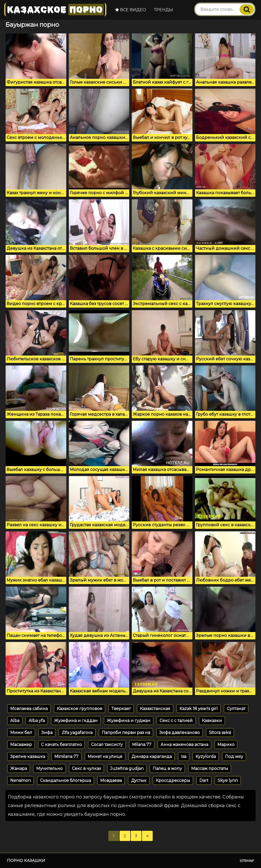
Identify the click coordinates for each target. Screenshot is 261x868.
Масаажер (21, 745)
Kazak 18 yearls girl (199, 709)
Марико (226, 745)
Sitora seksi (220, 733)
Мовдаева (111, 780)
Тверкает (121, 709)
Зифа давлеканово (180, 733)
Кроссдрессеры (173, 780)
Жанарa (19, 768)
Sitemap (247, 861)
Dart (204, 780)
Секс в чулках (86, 768)
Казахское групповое (80, 709)
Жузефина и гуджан (129, 721)
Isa (184, 757)
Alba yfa (37, 721)
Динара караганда (152, 757)
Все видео (131, 10)
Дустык (139, 780)
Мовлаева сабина (29, 709)
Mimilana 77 (66, 757)
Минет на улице (105, 757)
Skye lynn (228, 780)
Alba (15, 721)
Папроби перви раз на (126, 733)
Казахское (55, 10)
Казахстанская (155, 709)
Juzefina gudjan (127, 768)
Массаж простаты (210, 768)
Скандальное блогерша (66, 780)
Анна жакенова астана (184, 745)
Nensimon (21, 780)
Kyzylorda (206, 757)
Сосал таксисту (107, 745)
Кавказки (212, 721)
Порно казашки (26, 860)
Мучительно (49, 768)
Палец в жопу (167, 768)
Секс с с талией (176, 721)
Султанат (236, 709)
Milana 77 (142, 745)
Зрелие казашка (28, 757)
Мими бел (21, 733)
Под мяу (234, 757)
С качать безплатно (61, 745)
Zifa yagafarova (77, 733)
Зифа (47, 733)
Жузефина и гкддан (76, 721)
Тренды (164, 10)
